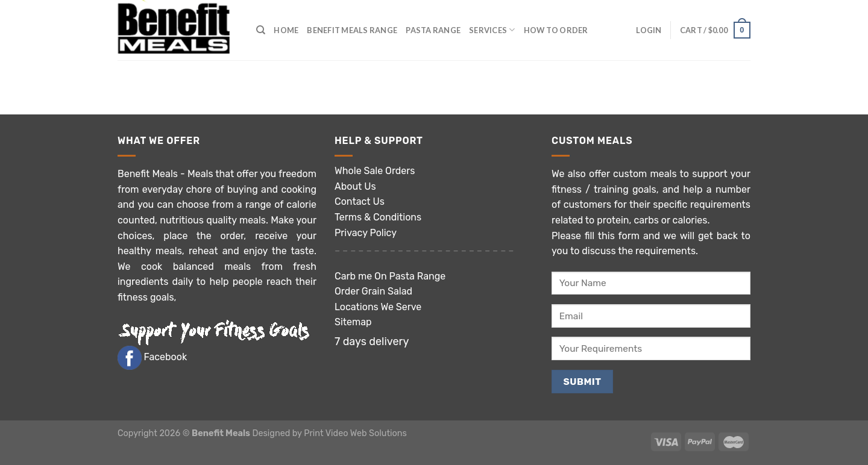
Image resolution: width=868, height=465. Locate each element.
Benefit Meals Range (352, 30)
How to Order (556, 30)
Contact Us (360, 201)
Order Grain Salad (373, 291)
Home (286, 30)
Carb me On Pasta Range (390, 276)
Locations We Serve (378, 307)
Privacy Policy (366, 233)
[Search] (261, 30)
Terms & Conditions (378, 217)
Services (492, 30)
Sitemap (353, 322)
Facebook (165, 357)
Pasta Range (433, 30)
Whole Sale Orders (375, 171)
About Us (355, 186)
